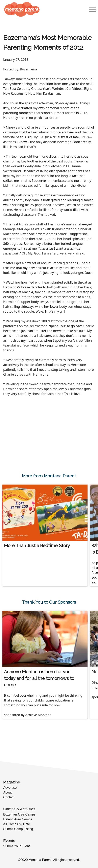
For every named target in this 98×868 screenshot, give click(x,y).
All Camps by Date (17, 824)
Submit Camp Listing (18, 829)
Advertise (10, 788)
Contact (9, 797)
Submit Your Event (17, 846)
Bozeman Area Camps (19, 814)
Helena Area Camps (18, 819)
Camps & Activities (19, 809)
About (7, 792)
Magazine (12, 782)
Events (9, 841)
